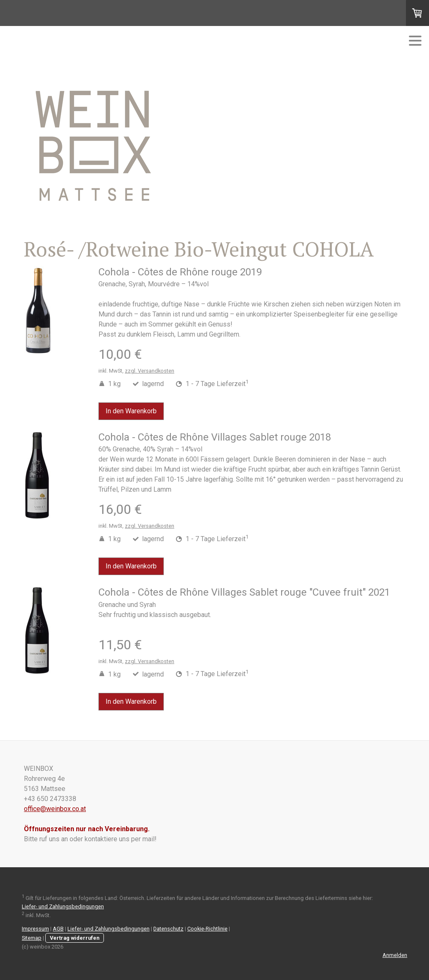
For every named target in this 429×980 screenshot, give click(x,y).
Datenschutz (168, 929)
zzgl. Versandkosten (150, 371)
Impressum (35, 929)
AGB (58, 929)
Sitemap (32, 938)
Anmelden (395, 955)
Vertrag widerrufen (75, 938)
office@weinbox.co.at (55, 809)
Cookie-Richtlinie (207, 929)
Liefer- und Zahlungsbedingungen (63, 906)
